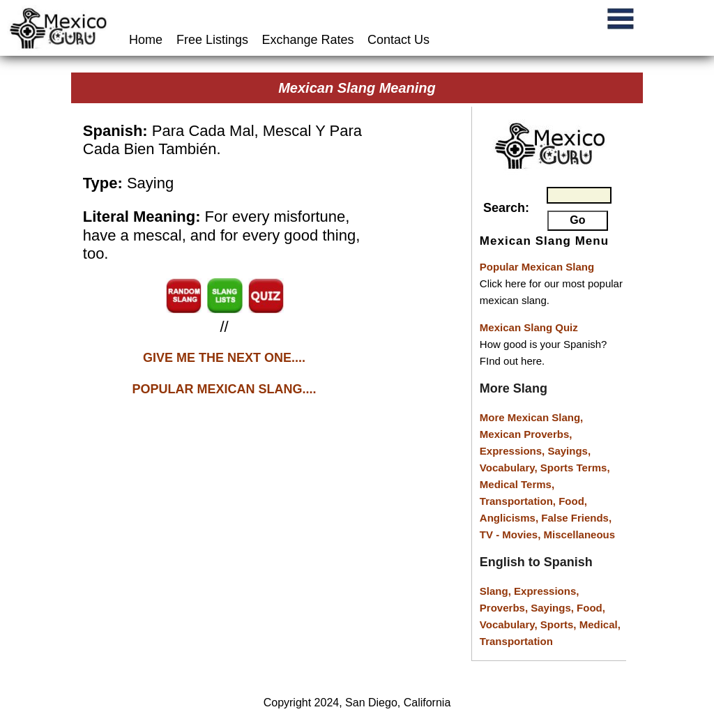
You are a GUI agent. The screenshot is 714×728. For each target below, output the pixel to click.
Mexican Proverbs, (526, 434)
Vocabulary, (510, 468)
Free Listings (212, 40)
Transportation (516, 641)
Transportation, (519, 501)
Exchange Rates (308, 40)
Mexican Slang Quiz (529, 327)
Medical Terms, (517, 484)
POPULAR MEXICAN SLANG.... (225, 389)
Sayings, (569, 451)
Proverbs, (505, 608)
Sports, (560, 624)
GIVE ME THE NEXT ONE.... (224, 358)
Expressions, (512, 451)
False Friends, (576, 518)
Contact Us (398, 40)
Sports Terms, (575, 468)
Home (147, 40)
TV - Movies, (512, 534)
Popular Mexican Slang (537, 267)
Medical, (600, 624)
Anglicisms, (510, 518)
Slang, (497, 591)
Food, (573, 501)
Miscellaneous (580, 534)
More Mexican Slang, (531, 417)
